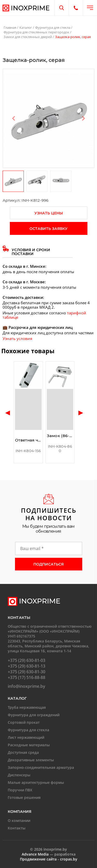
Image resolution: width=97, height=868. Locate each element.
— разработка (49, 854)
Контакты (17, 828)
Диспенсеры (19, 775)
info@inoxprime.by (27, 686)
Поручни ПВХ (20, 790)
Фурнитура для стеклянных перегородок (36, 32)
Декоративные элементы (31, 760)
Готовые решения (24, 797)
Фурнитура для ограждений (34, 715)
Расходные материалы (29, 745)
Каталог (26, 27)
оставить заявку (48, 229)
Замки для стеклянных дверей (28, 37)
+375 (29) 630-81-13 (27, 666)
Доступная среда (23, 752)
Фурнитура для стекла (53, 27)
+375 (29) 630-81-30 (27, 672)
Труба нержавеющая (27, 707)
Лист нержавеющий (26, 737)
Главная (10, 27)
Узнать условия (17, 338)
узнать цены (49, 213)
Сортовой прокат (24, 722)
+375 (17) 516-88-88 (27, 677)
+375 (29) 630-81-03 (27, 660)
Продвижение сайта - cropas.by (49, 859)
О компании (19, 820)
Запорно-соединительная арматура (41, 767)
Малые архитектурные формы (36, 782)
